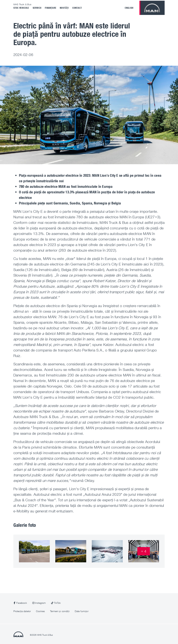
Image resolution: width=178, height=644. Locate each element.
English (129, 8)
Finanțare (51, 8)
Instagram (40, 603)
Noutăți (64, 8)
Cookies (40, 611)
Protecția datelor (22, 611)
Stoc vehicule (21, 8)
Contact (77, 8)
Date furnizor (82, 611)
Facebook (22, 603)
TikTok (57, 603)
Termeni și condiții (60, 611)
